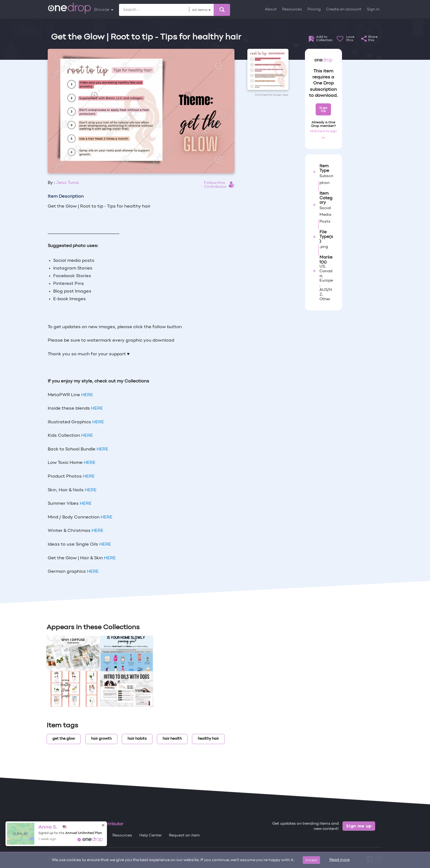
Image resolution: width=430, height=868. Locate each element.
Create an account (344, 9)
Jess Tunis (68, 183)
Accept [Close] (311, 860)
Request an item (184, 836)
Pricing (314, 9)
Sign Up (323, 109)
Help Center (151, 836)
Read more (340, 860)
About (271, 9)
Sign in (373, 9)
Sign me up (359, 826)
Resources (292, 9)
